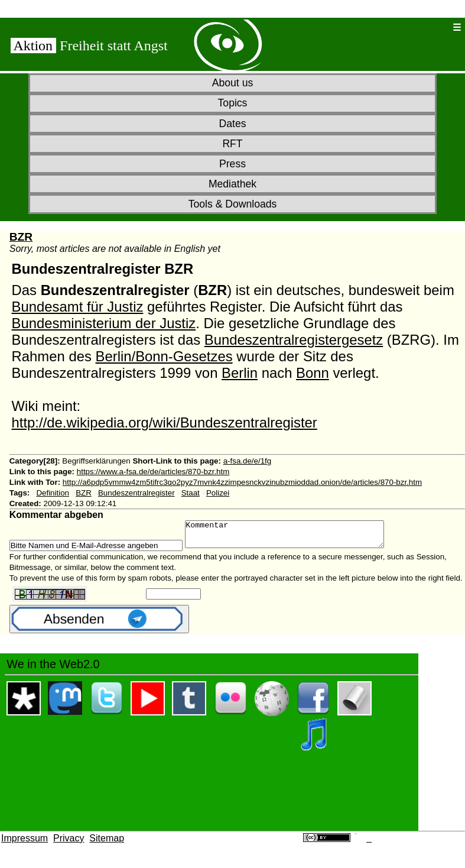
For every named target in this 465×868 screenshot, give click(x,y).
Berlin (240, 373)
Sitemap (107, 843)
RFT (232, 144)
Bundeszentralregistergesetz (294, 340)
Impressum (25, 843)
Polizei (218, 493)
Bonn (313, 373)
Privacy (69, 843)
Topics (233, 103)
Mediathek (232, 184)
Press (232, 164)
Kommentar (296, 537)
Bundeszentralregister (136, 493)
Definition (53, 493)
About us (232, 83)
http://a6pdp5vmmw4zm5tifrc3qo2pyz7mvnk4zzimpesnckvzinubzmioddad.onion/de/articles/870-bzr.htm (242, 482)
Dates (233, 124)
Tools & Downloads (233, 204)
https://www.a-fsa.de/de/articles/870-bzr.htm (153, 472)
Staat (191, 493)
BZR (21, 237)
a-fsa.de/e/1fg (248, 461)
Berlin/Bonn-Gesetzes (164, 356)
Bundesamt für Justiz (78, 307)
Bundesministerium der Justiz (104, 323)
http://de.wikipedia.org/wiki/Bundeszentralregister (165, 422)
